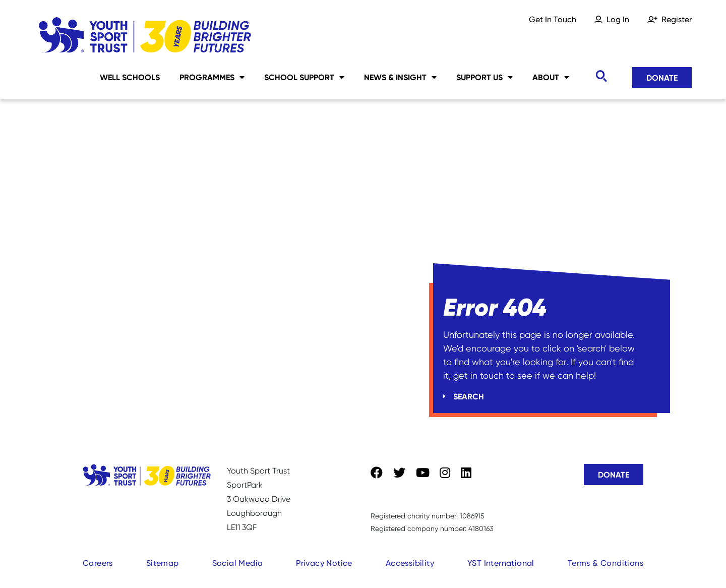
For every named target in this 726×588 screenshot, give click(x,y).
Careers (98, 563)
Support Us (485, 77)
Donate (662, 78)
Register (677, 19)
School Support (304, 77)
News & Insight (400, 77)
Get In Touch (553, 19)
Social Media (238, 563)
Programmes (212, 77)
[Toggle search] (601, 76)
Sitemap (163, 563)
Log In (618, 19)
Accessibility (410, 563)
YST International (501, 563)
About (551, 77)
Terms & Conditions (606, 563)
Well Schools (130, 77)
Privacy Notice (324, 563)
